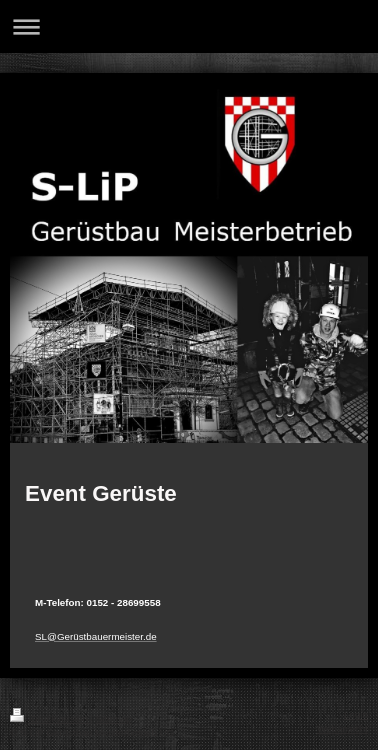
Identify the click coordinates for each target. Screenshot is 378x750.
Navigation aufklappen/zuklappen (189, 26)
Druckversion (50, 718)
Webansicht (342, 728)
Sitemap (114, 718)
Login (356, 714)
